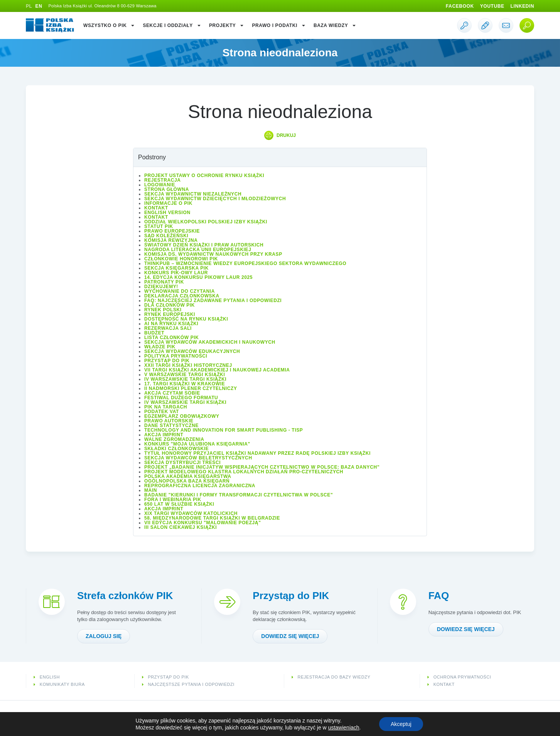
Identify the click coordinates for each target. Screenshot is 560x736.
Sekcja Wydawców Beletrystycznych (198, 458)
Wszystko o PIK (109, 25)
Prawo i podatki (279, 25)
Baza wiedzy (335, 25)
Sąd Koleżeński (166, 236)
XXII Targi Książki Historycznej (188, 365)
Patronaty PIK (164, 282)
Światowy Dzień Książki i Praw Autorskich (204, 245)
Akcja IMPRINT (164, 435)
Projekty (227, 25)
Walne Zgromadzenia (174, 439)
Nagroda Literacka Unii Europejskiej (198, 250)
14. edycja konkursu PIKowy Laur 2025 (198, 277)
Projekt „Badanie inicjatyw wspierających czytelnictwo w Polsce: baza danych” (262, 467)
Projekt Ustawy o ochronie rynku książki (204, 176)
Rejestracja (163, 180)
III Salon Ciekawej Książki (180, 527)
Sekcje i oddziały (172, 25)
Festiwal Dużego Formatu (181, 398)
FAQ (439, 596)
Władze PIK (160, 347)
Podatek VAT (162, 412)
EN (39, 6)
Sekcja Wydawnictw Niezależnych (193, 194)
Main (151, 490)
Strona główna (167, 189)
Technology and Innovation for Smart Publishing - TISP (223, 430)
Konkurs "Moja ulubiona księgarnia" (197, 444)
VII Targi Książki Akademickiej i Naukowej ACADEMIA (217, 370)
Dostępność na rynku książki (186, 319)
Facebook (460, 6)
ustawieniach (344, 728)
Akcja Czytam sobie (172, 393)
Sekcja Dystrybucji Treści (182, 463)
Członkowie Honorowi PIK (181, 259)
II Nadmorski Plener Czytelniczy (191, 388)
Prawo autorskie (169, 421)
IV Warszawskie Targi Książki (185, 379)
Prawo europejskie (172, 231)
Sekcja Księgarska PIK (176, 268)
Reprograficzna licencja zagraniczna (200, 486)
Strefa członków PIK (125, 596)
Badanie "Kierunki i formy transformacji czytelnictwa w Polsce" (239, 495)
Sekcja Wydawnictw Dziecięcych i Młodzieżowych (215, 199)
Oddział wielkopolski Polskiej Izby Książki (206, 222)
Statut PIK (159, 226)
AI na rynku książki (171, 324)
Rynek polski (163, 310)
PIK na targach (166, 407)
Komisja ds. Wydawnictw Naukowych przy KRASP (213, 254)
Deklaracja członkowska (182, 296)
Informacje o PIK (168, 203)
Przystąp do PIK (167, 361)
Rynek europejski (170, 314)
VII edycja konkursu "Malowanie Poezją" (202, 523)
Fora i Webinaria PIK (173, 500)
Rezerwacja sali (168, 328)
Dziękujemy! (161, 287)
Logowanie (160, 185)
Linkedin (522, 6)
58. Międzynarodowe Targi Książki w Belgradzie (212, 518)
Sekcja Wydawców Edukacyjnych (192, 351)
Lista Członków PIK (171, 338)
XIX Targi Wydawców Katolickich (191, 513)
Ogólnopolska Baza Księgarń (187, 481)
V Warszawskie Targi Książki (185, 375)
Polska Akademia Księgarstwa (188, 476)
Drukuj (286, 135)
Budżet (154, 333)
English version (167, 213)
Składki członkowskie (176, 449)
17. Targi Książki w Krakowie (185, 384)
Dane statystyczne (171, 425)
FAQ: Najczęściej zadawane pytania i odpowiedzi (213, 300)
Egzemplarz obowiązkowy (182, 416)
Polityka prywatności (176, 356)
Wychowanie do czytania (180, 291)
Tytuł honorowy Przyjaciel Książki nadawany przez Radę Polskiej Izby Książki (257, 453)
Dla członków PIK (170, 305)
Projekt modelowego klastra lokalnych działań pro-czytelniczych (244, 472)
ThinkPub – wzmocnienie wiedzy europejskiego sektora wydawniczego (245, 263)
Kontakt (156, 208)
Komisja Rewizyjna (171, 240)
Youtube (492, 6)
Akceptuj (401, 724)
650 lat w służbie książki (179, 504)
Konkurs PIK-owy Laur (176, 273)
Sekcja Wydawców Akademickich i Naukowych (210, 342)
